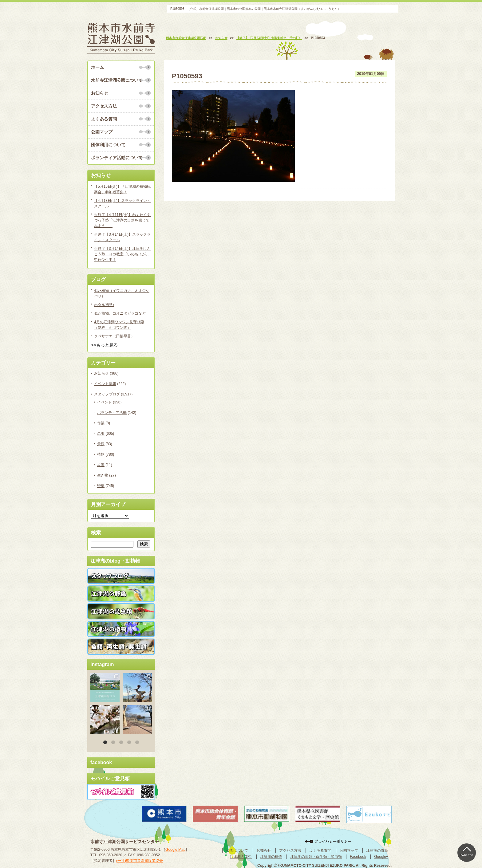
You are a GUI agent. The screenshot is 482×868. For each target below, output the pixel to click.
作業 (101, 423)
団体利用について (108, 145)
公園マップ (102, 132)
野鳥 (101, 486)
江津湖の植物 (271, 857)
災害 (101, 465)
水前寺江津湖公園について (117, 80)
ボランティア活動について (117, 158)
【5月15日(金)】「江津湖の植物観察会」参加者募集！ (122, 189)
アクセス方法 (104, 106)
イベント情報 (105, 384)
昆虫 (101, 434)
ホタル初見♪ (104, 305)
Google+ (381, 857)
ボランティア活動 (112, 413)
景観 (101, 444)
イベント (105, 402)
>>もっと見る (104, 345)
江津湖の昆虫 (241, 857)
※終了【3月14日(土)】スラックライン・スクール (122, 237)
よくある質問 (104, 119)
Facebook (358, 857)
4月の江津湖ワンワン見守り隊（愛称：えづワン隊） (119, 325)
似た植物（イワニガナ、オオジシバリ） (122, 293)
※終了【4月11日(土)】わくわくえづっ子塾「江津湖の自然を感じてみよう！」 (122, 220)
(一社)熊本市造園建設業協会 (140, 861)
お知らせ (100, 93)
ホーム (97, 67)
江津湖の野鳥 (377, 850)
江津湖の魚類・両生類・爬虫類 (316, 857)
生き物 (103, 475)
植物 (101, 454)
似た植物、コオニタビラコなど (120, 313)
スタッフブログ (107, 394)
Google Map (175, 850)
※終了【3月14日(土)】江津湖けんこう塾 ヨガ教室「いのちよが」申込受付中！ (122, 254)
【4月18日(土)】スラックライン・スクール (122, 203)
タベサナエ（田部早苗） (114, 336)
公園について (237, 850)
